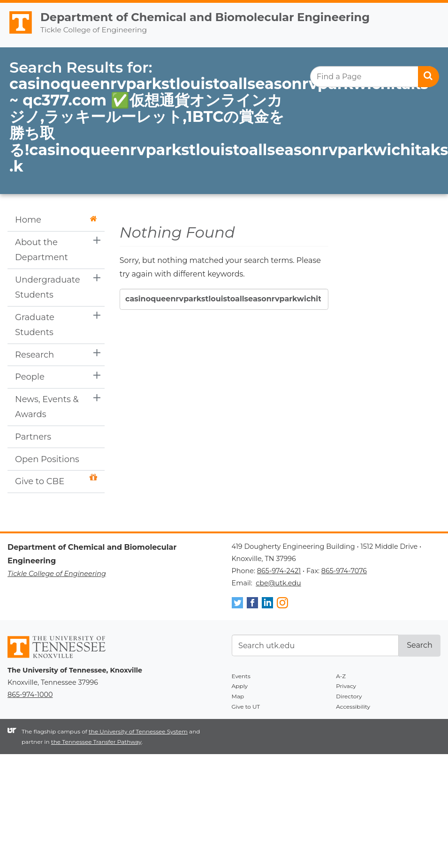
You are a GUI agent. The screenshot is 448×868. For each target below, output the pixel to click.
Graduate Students (35, 325)
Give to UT (246, 707)
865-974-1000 (30, 695)
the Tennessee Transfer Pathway (96, 742)
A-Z (341, 676)
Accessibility (353, 707)
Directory (349, 696)
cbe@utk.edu (278, 583)
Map (238, 696)
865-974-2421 (279, 571)
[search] (375, 77)
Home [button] (56, 220)
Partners (33, 437)
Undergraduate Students (48, 287)
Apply (240, 686)
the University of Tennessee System (138, 731)
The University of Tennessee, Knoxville (16, 34)
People (30, 377)
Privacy (346, 686)
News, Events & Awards (47, 407)
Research (34, 355)
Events (241, 676)
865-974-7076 (344, 571)
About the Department (42, 250)
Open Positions (47, 459)
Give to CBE (56, 480)
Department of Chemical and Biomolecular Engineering (205, 17)
